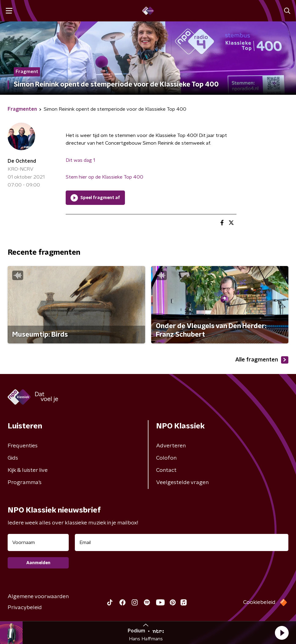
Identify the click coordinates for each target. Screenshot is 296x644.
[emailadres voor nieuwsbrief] (182, 542)
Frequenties (23, 446)
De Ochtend (22, 161)
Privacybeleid (25, 608)
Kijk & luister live (28, 470)
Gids (13, 458)
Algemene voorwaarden (38, 597)
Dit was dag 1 (80, 160)
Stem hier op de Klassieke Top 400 (104, 177)
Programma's (25, 483)
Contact (166, 470)
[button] (282, 633)
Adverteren (171, 446)
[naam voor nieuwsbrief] (38, 542)
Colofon (166, 458)
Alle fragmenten (262, 360)
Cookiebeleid (259, 602)
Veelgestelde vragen (182, 483)
